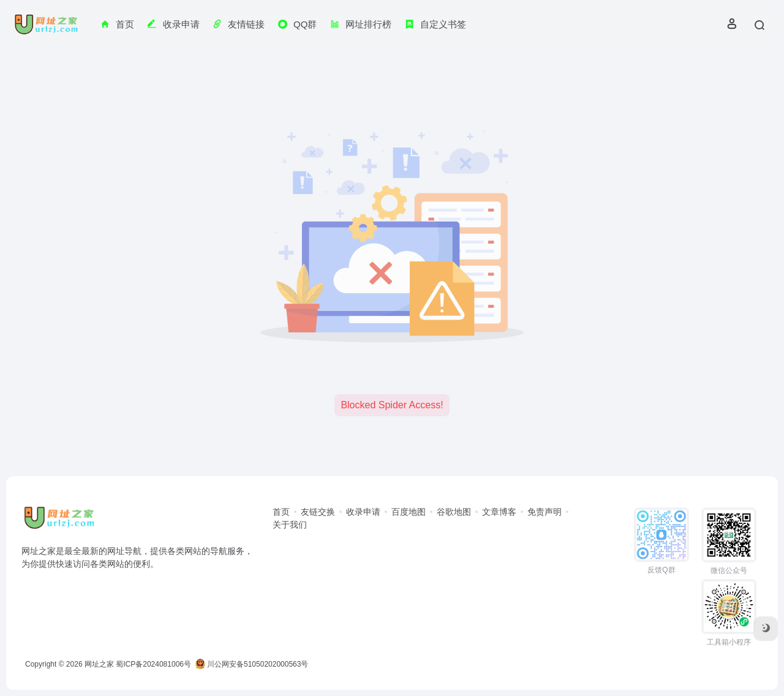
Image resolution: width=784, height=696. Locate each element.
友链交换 (318, 512)
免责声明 (545, 512)
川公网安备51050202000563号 (252, 664)
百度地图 (409, 512)
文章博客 (499, 512)
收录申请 (363, 512)
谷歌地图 (454, 512)
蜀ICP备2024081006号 (153, 664)
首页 (281, 512)
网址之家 (99, 664)
